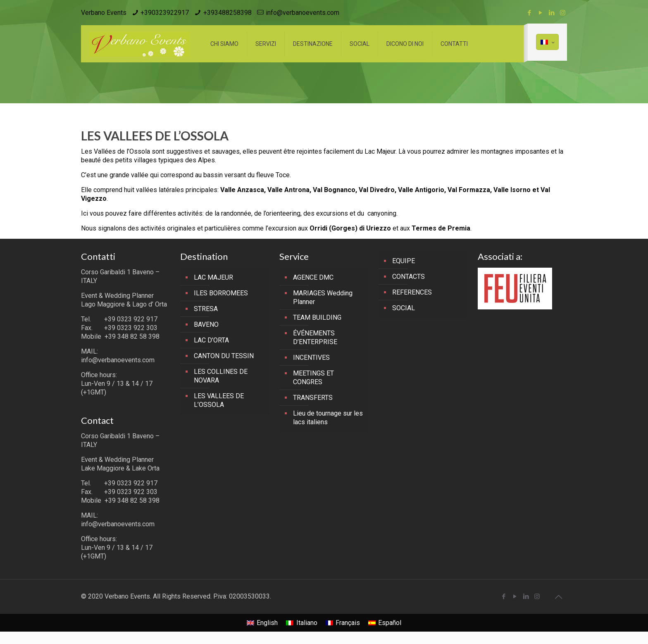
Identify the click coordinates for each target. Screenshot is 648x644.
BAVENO (206, 324)
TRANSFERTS (313, 398)
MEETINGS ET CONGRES (313, 378)
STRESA (206, 309)
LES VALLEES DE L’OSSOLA (219, 400)
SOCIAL (404, 308)
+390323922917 (165, 13)
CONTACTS (409, 277)
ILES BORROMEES (221, 293)
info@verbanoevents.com (303, 13)
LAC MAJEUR (213, 277)
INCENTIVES (311, 358)
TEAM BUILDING (317, 317)
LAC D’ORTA (211, 340)
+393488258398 (228, 13)
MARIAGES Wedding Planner (323, 297)
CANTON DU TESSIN (224, 356)
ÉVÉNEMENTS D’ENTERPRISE (315, 337)
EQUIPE (404, 261)
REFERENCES (412, 292)
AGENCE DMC (313, 277)
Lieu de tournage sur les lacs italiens (328, 418)
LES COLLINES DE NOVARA (221, 376)
